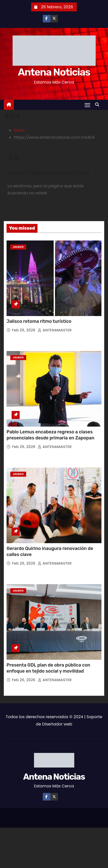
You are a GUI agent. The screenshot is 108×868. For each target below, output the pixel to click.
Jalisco (18, 247)
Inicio (19, 130)
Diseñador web (57, 724)
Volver (22, 207)
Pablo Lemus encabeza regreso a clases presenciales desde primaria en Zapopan (50, 435)
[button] (98, 105)
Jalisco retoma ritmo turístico (39, 321)
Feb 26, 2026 (24, 330)
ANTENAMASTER (55, 330)
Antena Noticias (54, 72)
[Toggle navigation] (87, 105)
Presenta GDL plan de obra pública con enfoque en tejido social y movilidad (48, 668)
